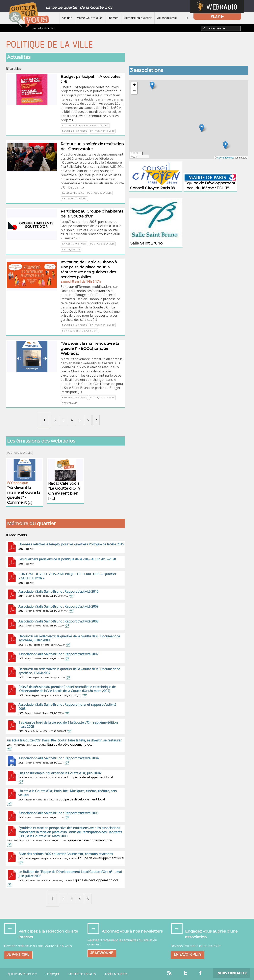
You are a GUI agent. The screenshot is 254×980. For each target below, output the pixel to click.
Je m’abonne (102, 953)
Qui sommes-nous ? (22, 974)
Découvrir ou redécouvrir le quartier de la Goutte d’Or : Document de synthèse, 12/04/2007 (69, 671)
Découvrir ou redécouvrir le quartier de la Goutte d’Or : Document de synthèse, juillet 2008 (69, 638)
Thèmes (113, 18)
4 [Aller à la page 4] (72, 420)
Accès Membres (116, 974)
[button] (225, 145)
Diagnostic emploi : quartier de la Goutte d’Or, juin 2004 (59, 773)
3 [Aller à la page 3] (63, 420)
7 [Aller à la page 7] (96, 420)
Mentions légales (82, 974)
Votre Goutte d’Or (90, 18)
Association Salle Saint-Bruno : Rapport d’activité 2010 (58, 591)
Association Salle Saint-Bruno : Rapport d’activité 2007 (58, 654)
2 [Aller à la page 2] (55, 420)
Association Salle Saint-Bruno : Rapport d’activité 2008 (58, 621)
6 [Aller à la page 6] (88, 420)
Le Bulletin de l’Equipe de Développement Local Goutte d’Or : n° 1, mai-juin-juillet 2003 (71, 874)
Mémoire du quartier (138, 18)
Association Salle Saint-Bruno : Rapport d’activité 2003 (58, 813)
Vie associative (167, 18)
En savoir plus (188, 954)
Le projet (52, 974)
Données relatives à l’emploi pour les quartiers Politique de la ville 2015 (71, 544)
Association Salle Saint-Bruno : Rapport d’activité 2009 (58, 606)
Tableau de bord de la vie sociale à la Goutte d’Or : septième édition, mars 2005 (68, 724)
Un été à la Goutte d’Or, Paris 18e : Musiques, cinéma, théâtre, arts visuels (68, 793)
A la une (67, 18)
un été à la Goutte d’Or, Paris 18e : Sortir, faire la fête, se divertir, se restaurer (64, 740)
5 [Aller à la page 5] (80, 420)
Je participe (18, 954)
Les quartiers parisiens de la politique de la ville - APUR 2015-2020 (67, 559)
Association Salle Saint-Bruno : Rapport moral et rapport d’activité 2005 (67, 707)
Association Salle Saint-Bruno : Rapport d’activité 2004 (58, 758)
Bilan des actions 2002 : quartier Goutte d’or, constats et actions (66, 854)
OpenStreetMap (226, 158)
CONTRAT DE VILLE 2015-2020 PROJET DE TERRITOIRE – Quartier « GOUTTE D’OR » (67, 576)
